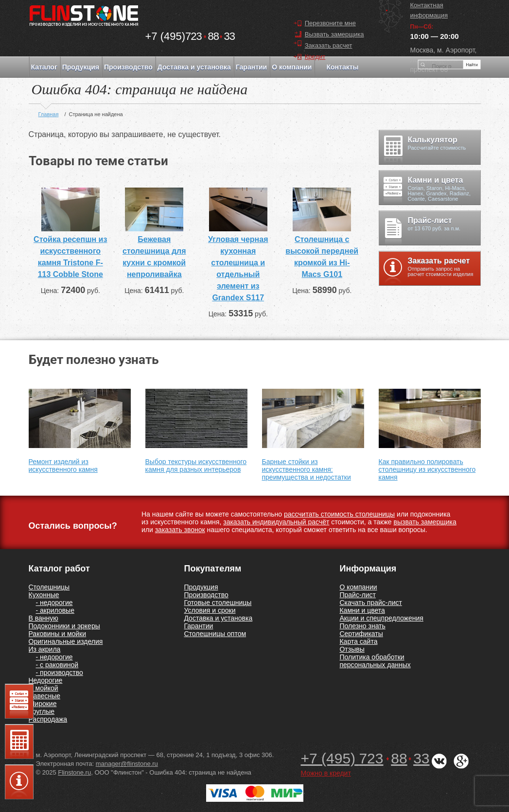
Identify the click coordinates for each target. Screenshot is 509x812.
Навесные (45, 696)
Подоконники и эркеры (64, 626)
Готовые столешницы (218, 603)
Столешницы (49, 587)
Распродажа (48, 719)
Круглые (42, 711)
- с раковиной (57, 665)
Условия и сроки (210, 610)
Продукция (81, 67)
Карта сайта (358, 641)
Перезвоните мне (330, 23)
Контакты (342, 67)
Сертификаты (361, 634)
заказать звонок (180, 530)
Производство (128, 67)
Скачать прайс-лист (370, 603)
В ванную (44, 618)
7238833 (190, 36)
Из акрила (45, 649)
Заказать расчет (329, 45)
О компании (292, 67)
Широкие (43, 704)
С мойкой (44, 688)
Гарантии (251, 67)
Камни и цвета (362, 610)
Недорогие (46, 680)
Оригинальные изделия (66, 641)
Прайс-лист (358, 595)
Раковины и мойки (58, 634)
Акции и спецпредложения (381, 618)
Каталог (44, 67)
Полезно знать (362, 626)
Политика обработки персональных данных (375, 661)
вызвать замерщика (425, 522)
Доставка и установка (194, 67)
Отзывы (352, 649)
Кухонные (44, 595)
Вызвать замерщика (334, 34)
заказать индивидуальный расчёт (276, 522)
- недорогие (54, 603)
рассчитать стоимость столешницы (339, 514)
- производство (60, 673)
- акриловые (55, 610)
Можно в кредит (326, 773)
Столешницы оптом (215, 634)
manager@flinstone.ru (127, 764)
